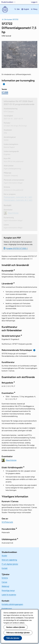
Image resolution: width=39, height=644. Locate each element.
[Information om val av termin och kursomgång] (4, 84)
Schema (5, 578)
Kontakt (5, 568)
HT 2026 (5, 92)
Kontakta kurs (7, 609)
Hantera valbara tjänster (16, 627)
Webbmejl (5, 586)
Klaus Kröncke (11, 460)
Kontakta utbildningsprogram (12, 604)
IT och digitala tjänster (10, 564)
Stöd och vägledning (9, 560)
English (26, 9)
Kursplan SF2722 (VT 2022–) (17, 248)
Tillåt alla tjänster (13, 638)
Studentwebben (7, 2)
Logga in (34, 2)
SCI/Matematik (7, 522)
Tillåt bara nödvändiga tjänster (18, 633)
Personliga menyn (8, 590)
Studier (4, 556)
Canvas (4, 582)
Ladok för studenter (9, 595)
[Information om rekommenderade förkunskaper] (34, 350)
